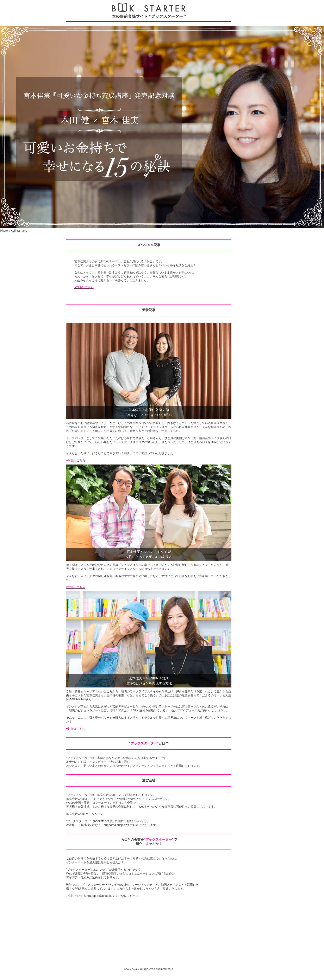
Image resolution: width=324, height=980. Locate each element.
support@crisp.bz (115, 825)
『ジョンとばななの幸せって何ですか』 (144, 565)
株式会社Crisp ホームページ (85, 814)
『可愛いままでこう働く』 (86, 431)
